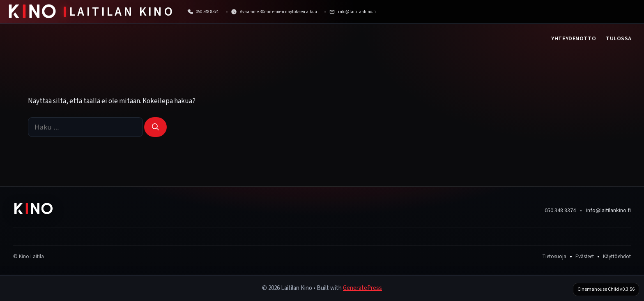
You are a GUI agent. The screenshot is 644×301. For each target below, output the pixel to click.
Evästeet (585, 257)
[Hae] (155, 127)
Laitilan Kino (122, 12)
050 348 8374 (560, 211)
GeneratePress (362, 288)
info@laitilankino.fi (608, 211)
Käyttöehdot (617, 257)
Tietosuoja (554, 257)
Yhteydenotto (574, 39)
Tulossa (619, 39)
